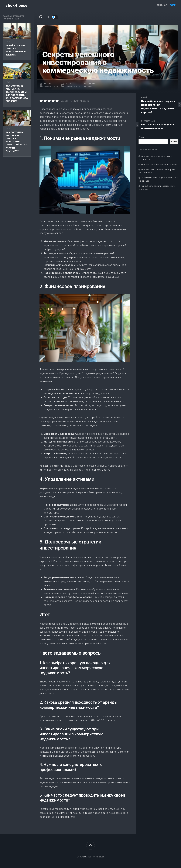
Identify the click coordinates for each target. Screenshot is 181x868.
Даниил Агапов (51, 86)
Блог (173, 5)
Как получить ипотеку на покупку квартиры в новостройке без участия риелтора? (16, 142)
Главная (162, 5)
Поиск (141, 137)
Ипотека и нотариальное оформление (159, 164)
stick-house (17, 5)
